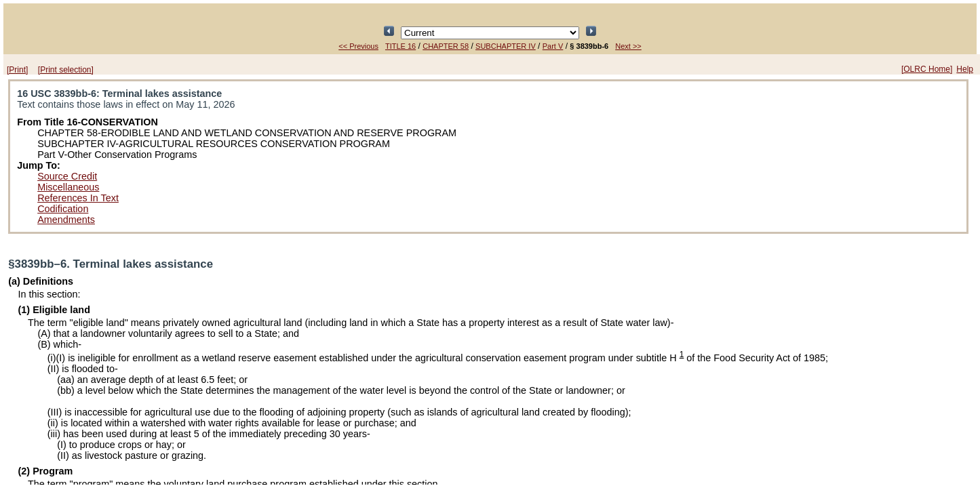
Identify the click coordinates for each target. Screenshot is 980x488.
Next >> (628, 46)
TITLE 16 (400, 46)
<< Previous (358, 46)
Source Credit (67, 176)
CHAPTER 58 (446, 46)
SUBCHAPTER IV (506, 46)
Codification (63, 209)
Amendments (66, 220)
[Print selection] (66, 70)
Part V (553, 46)
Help (965, 69)
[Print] (17, 70)
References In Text (78, 198)
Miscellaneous (68, 187)
